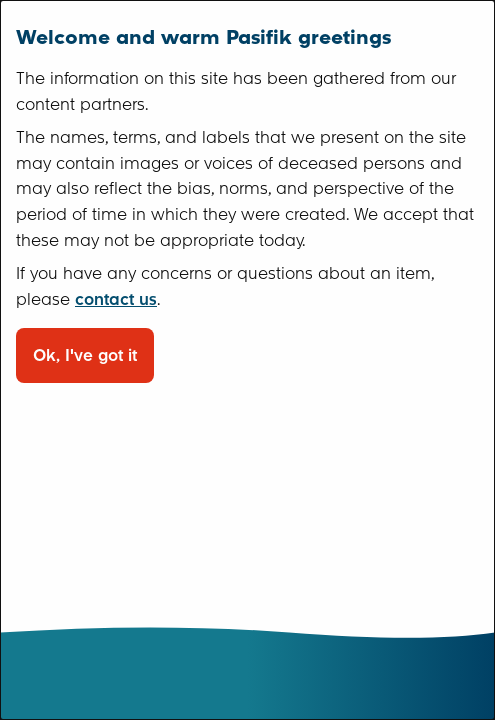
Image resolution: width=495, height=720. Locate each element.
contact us (116, 299)
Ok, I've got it (85, 355)
